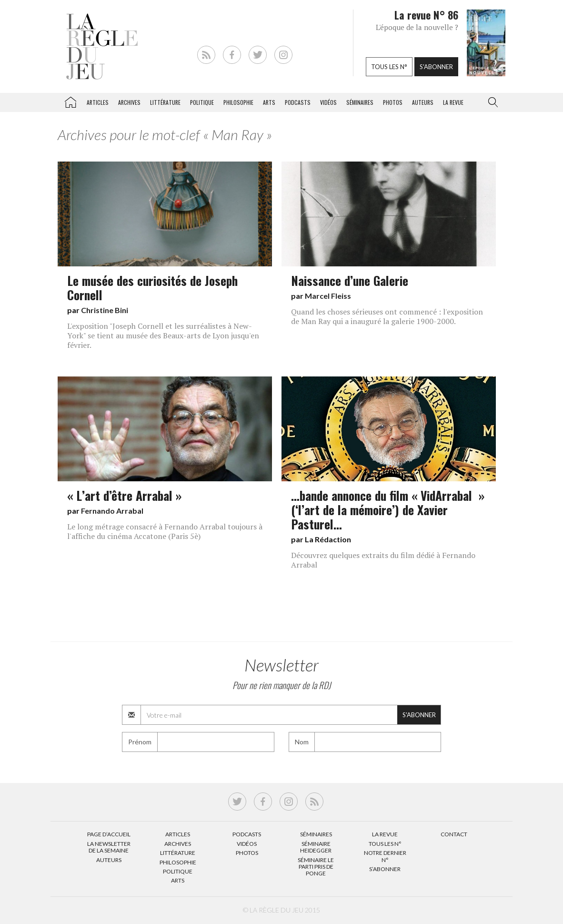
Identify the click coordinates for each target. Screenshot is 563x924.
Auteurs (423, 102)
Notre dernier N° (385, 856)
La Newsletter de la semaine (109, 847)
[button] (491, 102)
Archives (129, 102)
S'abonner (436, 67)
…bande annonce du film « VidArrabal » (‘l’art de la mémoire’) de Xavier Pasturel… (388, 509)
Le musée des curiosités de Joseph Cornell (152, 287)
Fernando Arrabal (112, 511)
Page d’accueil (109, 834)
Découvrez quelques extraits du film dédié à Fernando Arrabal (383, 560)
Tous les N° (385, 844)
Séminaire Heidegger (316, 847)
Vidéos (328, 102)
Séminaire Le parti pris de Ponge (316, 867)
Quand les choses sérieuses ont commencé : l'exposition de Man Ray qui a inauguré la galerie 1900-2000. (387, 316)
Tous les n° (389, 67)
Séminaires (360, 102)
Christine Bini (105, 310)
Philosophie (238, 102)
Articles (98, 102)
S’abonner (385, 869)
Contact (454, 834)
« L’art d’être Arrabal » (124, 495)
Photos (393, 102)
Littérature (165, 102)
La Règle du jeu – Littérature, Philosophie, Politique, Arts (70, 101)
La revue (453, 102)
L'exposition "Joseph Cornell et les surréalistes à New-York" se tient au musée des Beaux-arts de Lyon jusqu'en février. (163, 335)
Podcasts (298, 102)
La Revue (385, 834)
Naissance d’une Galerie (350, 280)
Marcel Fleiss (328, 296)
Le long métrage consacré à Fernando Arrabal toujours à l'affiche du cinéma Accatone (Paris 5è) (165, 531)
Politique (202, 102)
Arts (269, 102)
